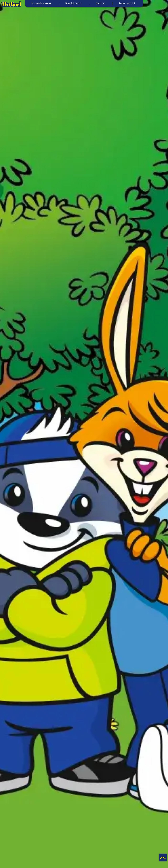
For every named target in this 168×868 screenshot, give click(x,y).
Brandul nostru (74, 4)
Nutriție (100, 4)
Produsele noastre (41, 4)
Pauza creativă (127, 4)
